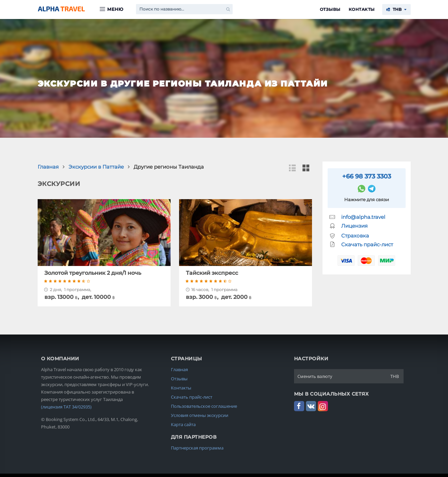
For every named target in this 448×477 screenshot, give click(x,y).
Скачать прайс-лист (367, 244)
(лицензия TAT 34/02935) (66, 407)
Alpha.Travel (61, 9)
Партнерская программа (197, 448)
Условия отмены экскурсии (200, 415)
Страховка (355, 236)
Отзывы (330, 9)
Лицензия (354, 226)
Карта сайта (183, 424)
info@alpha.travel (363, 217)
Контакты (362, 9)
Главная (179, 369)
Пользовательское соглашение (204, 406)
